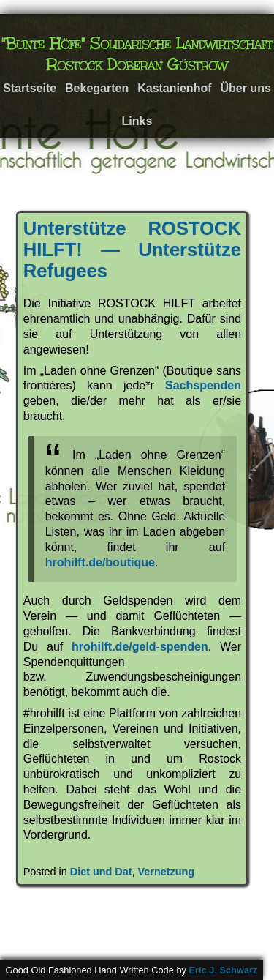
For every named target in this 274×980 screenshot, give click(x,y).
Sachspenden (203, 385)
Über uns (245, 88)
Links (137, 121)
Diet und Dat (101, 872)
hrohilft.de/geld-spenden (140, 647)
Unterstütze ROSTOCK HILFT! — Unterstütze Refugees (132, 250)
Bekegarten (97, 88)
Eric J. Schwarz (223, 970)
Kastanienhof (174, 88)
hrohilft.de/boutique (100, 562)
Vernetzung (166, 872)
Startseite (30, 88)
